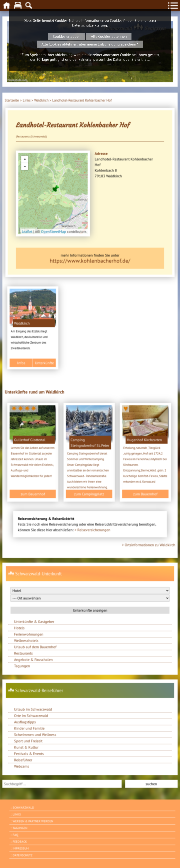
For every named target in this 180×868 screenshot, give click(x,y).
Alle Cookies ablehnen (109, 36)
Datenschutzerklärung (90, 25)
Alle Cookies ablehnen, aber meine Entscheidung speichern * (90, 44)
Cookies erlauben (67, 36)
